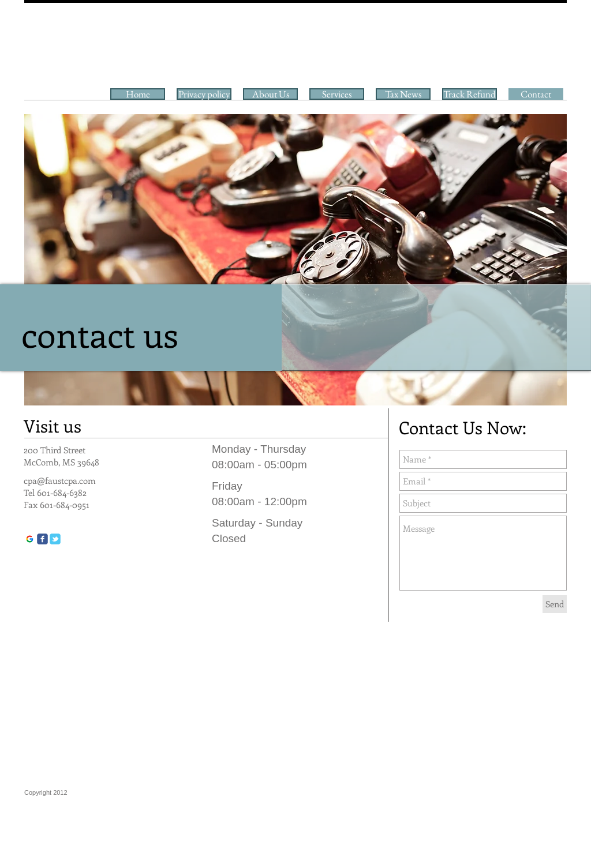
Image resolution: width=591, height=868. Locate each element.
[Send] (555, 604)
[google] (30, 539)
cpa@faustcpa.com (60, 480)
